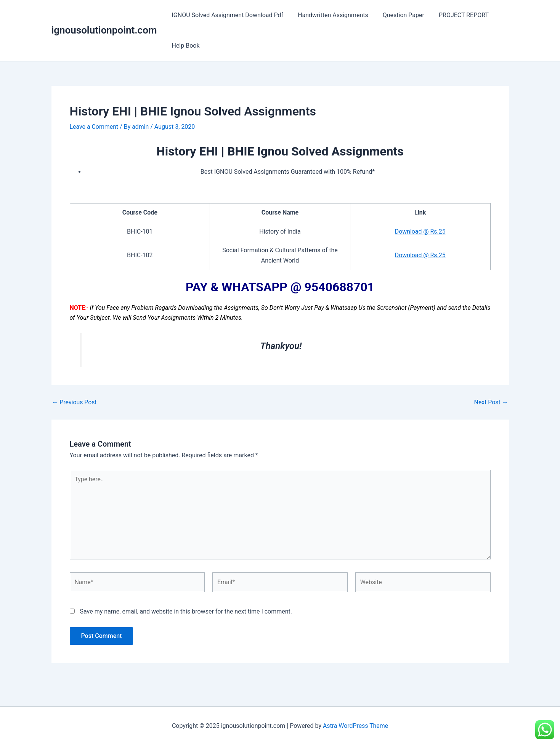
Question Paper (398, 15)
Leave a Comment (94, 127)
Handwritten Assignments (330, 15)
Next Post (491, 402)
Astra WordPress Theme (355, 726)
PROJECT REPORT (456, 15)
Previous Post (75, 402)
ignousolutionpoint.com (104, 30)
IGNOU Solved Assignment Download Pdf (226, 15)
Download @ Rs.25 (420, 232)
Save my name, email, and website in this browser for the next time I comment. (186, 612)
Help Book (184, 46)
